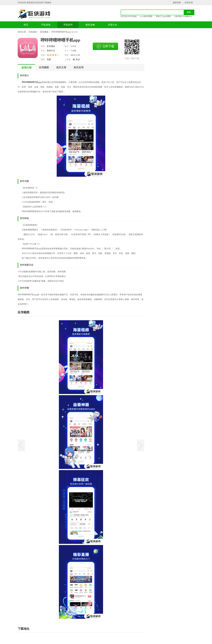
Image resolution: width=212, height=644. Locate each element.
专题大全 (112, 25)
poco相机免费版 (146, 16)
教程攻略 (90, 25)
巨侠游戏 (33, 32)
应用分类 (189, 3)
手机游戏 (46, 25)
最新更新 (177, 3)
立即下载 (105, 46)
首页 (26, 25)
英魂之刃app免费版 (163, 16)
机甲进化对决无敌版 (129, 16)
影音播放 (44, 32)
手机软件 (68, 25)
